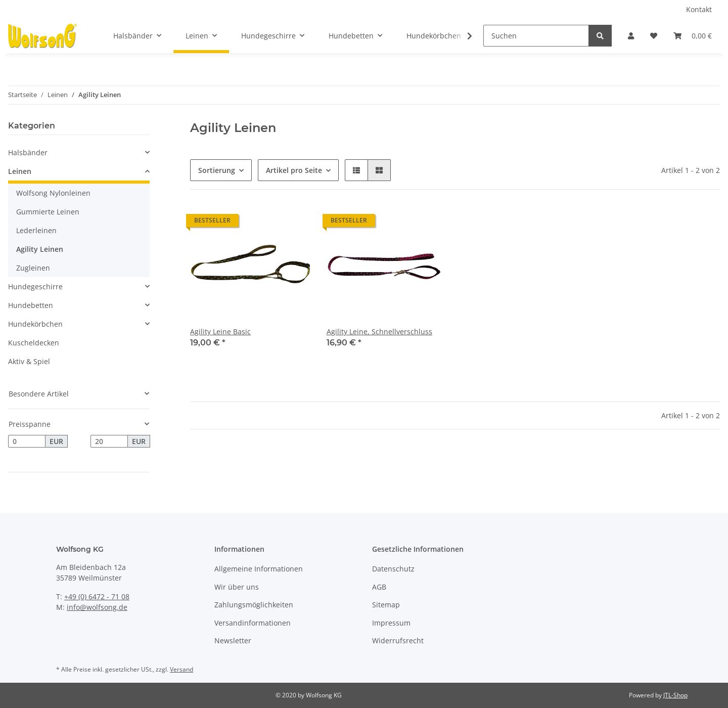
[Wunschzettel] (654, 36)
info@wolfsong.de (97, 607)
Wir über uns (237, 587)
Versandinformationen (253, 623)
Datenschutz (393, 569)
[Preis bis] (109, 441)
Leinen (20, 171)
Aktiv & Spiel (29, 361)
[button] (631, 36)
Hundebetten (31, 305)
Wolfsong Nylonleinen (53, 193)
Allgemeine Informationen (259, 569)
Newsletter (233, 640)
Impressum (391, 623)
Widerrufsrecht (398, 640)
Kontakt (699, 9)
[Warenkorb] (693, 36)
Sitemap (386, 605)
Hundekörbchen (35, 324)
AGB (379, 587)
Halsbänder (28, 152)
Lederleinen (36, 230)
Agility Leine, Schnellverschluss (379, 331)
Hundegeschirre (35, 286)
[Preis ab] (27, 441)
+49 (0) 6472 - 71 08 (97, 596)
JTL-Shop (675, 695)
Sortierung (217, 170)
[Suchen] (536, 36)
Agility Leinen (40, 249)
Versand (181, 669)
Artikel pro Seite (294, 170)
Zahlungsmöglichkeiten (254, 605)
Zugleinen (33, 268)
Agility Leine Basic (220, 331)
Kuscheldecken (34, 343)
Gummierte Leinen (48, 212)
